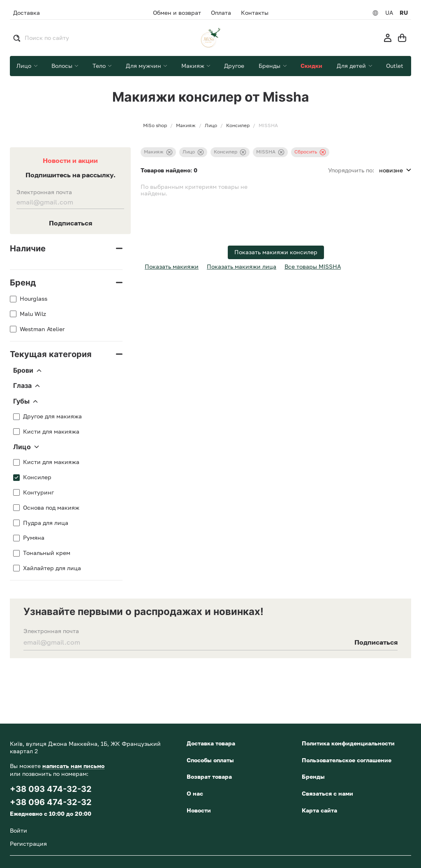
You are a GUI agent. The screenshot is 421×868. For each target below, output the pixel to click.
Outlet (395, 66)
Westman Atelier (42, 329)
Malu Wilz (33, 314)
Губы (25, 402)
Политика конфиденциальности (348, 743)
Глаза (27, 386)
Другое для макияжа (52, 416)
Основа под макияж (51, 508)
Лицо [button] (25, 66)
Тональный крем (47, 553)
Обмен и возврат (177, 13)
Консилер (37, 477)
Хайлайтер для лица (52, 568)
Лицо (26, 447)
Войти (19, 830)
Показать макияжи (172, 266)
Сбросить (310, 152)
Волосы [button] (63, 66)
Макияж (158, 152)
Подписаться (71, 223)
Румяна (34, 538)
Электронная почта (44, 192)
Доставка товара (211, 743)
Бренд (23, 283)
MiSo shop (155, 125)
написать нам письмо (73, 766)
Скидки (311, 66)
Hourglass (34, 299)
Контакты (255, 13)
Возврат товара (209, 776)
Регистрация (28, 844)
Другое (234, 66)
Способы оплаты (210, 760)
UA (389, 13)
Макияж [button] (194, 66)
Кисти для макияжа (51, 432)
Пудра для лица (46, 523)
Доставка (27, 13)
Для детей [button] (352, 66)
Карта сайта (319, 810)
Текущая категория (51, 354)
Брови (27, 371)
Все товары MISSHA (313, 266)
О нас (195, 793)
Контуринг (38, 492)
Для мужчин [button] (144, 66)
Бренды (313, 776)
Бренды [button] (270, 66)
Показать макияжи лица (242, 266)
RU (404, 13)
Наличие (28, 248)
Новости (199, 810)
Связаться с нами (327, 793)
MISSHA (270, 152)
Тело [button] (100, 66)
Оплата (221, 13)
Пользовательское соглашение (347, 760)
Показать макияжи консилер (276, 252)
